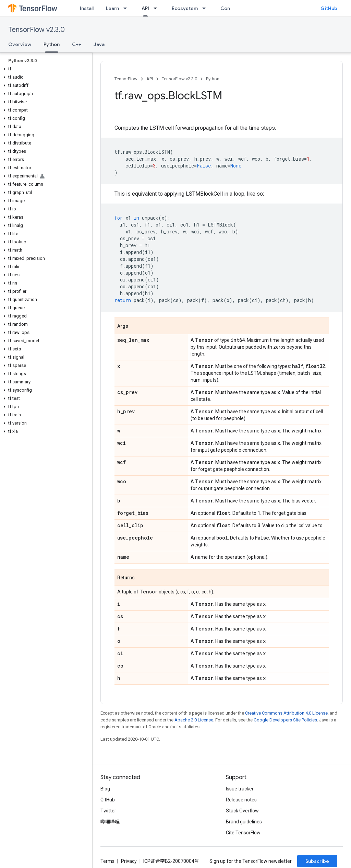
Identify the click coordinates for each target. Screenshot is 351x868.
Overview (20, 44)
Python (213, 79)
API (150, 79)
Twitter (108, 811)
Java (99, 44)
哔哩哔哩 (110, 822)
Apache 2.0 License (194, 720)
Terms (107, 861)
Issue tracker (240, 789)
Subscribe (317, 861)
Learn (112, 8)
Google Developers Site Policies (285, 720)
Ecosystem (185, 8)
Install (87, 8)
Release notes (241, 800)
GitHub (329, 8)
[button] (45, 69)
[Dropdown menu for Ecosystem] (206, 8)
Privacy (129, 861)
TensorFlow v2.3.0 (37, 30)
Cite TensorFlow (243, 833)
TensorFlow (126, 79)
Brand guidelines (244, 822)
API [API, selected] (145, 8)
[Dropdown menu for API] (157, 8)
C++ (77, 44)
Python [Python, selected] (52, 44)
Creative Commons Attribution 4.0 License (286, 713)
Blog (105, 789)
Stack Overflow (242, 811)
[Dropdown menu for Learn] (127, 8)
